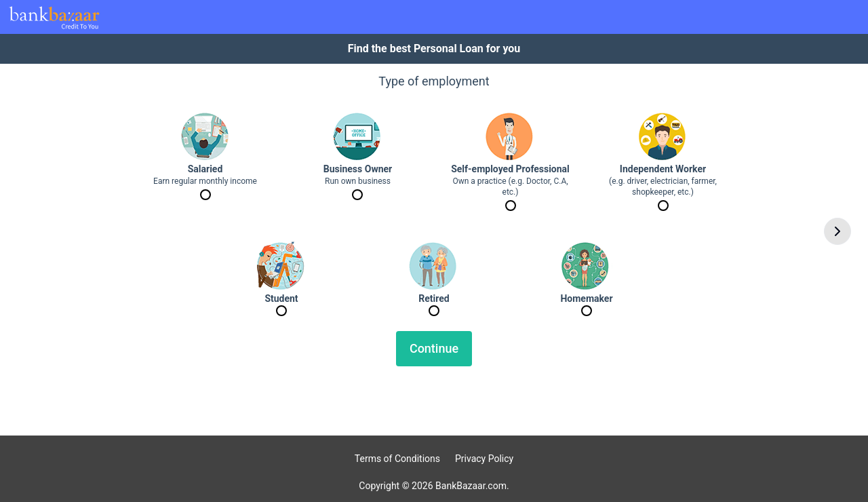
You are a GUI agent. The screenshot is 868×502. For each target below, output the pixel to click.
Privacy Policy (484, 459)
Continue (434, 348)
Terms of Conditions (397, 459)
